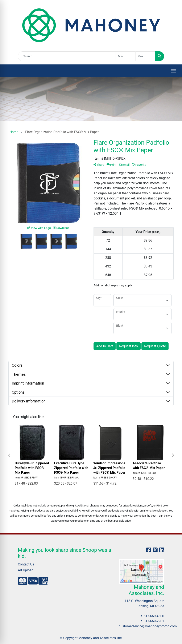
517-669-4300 (154, 616)
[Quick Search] (67, 56)
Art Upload (26, 570)
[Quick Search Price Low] (126, 56)
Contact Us (26, 564)
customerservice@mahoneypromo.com (148, 626)
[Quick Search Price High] (145, 56)
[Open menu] (174, 71)
